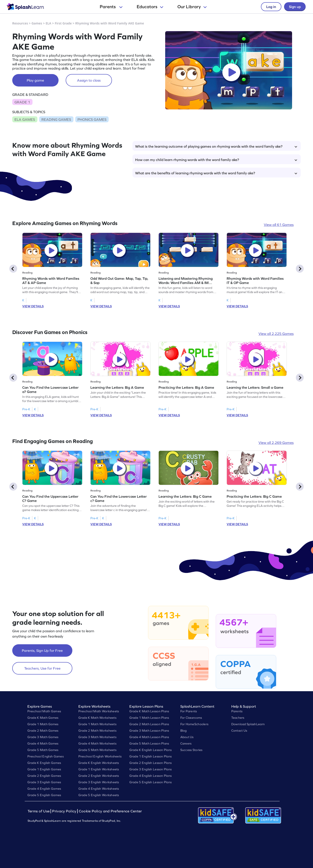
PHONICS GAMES (92, 119)
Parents (111, 7)
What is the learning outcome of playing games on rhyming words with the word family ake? (216, 146)
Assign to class (89, 80)
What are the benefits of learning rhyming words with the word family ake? (216, 173)
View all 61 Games (279, 225)
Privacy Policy (64, 811)
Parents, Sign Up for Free (42, 650)
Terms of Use (39, 811)
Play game (35, 80)
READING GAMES (56, 119)
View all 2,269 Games (276, 443)
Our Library (192, 7)
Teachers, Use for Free (42, 668)
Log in (271, 7)
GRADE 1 (22, 102)
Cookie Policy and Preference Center (110, 811)
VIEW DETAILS (33, 306)
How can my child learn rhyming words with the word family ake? (216, 160)
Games (37, 23)
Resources (20, 23)
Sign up (295, 7)
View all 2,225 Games (276, 334)
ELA (48, 23)
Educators (150, 7)
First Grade (63, 23)
